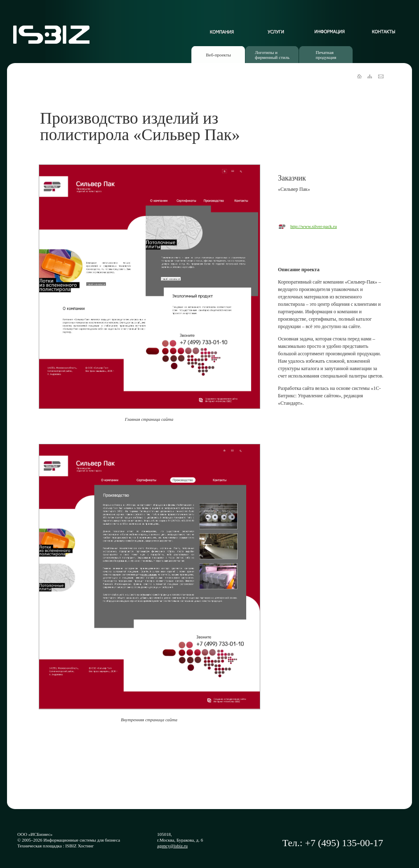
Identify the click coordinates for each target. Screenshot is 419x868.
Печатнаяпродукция (326, 55)
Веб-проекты (218, 55)
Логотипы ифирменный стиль (272, 55)
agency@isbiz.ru (172, 846)
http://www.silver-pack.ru (314, 226)
